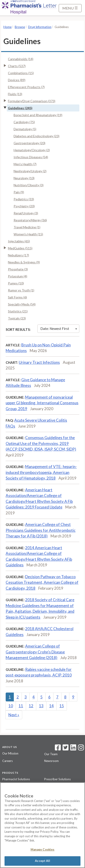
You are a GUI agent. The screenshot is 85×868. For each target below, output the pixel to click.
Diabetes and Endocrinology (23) (36, 136)
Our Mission (10, 753)
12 (31, 706)
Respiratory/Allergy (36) (30, 220)
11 (21, 706)
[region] (42, 825)
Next (14, 715)
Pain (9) (19, 192)
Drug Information (40, 27)
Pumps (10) (16, 283)
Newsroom (51, 761)
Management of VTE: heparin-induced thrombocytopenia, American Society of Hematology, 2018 (41, 472)
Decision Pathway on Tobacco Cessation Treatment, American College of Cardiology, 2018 (42, 582)
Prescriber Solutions (57, 779)
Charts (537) (17, 66)
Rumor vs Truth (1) (21, 290)
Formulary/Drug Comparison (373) (32, 101)
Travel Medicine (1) (27, 227)
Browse (20, 27)
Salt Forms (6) (17, 297)
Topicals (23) (17, 318)
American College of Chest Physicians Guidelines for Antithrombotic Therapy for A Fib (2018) (41, 530)
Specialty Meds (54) (22, 304)
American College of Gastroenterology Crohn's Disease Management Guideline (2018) (35, 652)
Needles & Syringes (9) (24, 262)
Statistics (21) (18, 311)
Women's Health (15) (28, 234)
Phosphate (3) (18, 269)
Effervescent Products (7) (26, 87)
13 (41, 706)
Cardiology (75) (24, 122)
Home (7, 27)
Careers (7, 761)
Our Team (51, 754)
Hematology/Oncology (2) (32, 150)
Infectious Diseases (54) (31, 157)
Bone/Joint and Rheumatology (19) (38, 115)
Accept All (42, 861)
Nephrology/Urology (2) (30, 171)
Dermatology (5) (25, 129)
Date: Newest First (59, 329)
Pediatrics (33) (24, 199)
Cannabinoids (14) (21, 59)
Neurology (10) (24, 178)
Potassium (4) (18, 276)
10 (11, 706)
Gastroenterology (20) (29, 143)
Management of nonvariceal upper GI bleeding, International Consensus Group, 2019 (42, 403)
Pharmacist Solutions (16, 779)
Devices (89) (17, 80)
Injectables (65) (19, 241)
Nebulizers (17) (18, 255)
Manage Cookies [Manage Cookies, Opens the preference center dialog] (43, 849)
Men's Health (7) (25, 164)
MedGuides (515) (20, 248)
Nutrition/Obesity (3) (29, 185)
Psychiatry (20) (24, 206)
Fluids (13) (15, 94)
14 (51, 706)
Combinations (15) (21, 73)
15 (62, 706)
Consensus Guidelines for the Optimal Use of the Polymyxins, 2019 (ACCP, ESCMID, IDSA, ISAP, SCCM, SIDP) (41, 443)
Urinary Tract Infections (39, 362)
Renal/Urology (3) (26, 213)
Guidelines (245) (20, 108)
